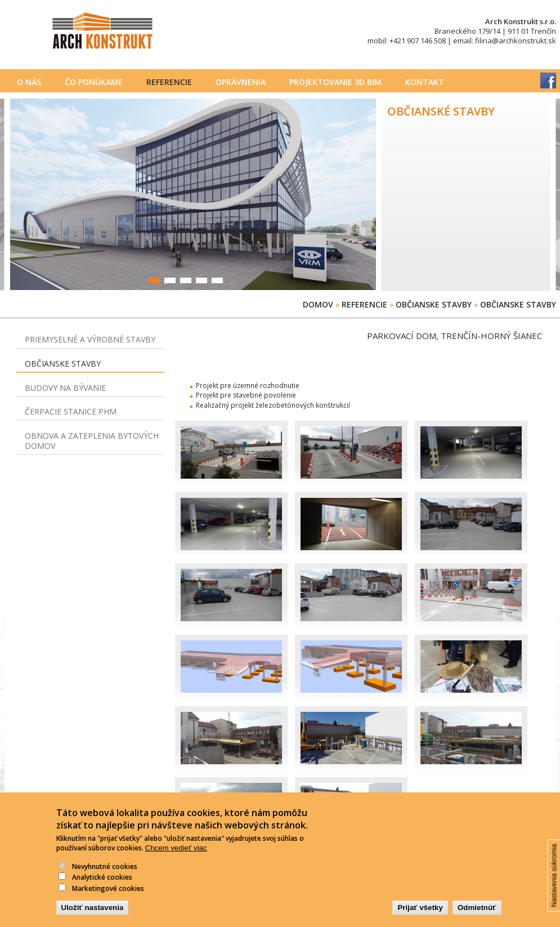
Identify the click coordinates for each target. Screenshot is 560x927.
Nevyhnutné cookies (105, 882)
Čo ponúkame (94, 82)
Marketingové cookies (108, 904)
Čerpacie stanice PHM (71, 411)
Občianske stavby (434, 304)
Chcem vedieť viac (176, 863)
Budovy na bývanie (65, 388)
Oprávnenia (241, 82)
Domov (318, 304)
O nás (29, 82)
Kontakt (425, 82)
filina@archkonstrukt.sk (516, 41)
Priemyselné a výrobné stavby (90, 339)
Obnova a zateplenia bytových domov (92, 441)
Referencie (169, 82)
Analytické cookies (102, 892)
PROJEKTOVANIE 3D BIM (335, 82)
